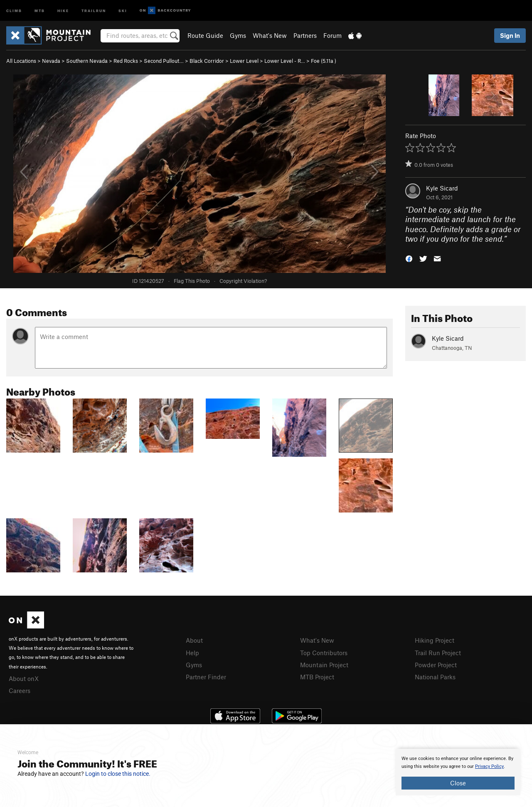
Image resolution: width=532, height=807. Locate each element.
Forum (332, 35)
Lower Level (244, 61)
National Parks (435, 677)
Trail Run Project (438, 653)
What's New (270, 35)
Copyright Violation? (243, 281)
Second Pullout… (164, 61)
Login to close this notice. (118, 774)
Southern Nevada (87, 61)
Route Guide (205, 35)
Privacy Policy (489, 766)
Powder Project (436, 665)
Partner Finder (206, 677)
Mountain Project (324, 665)
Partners (305, 35)
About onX (24, 678)
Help (192, 653)
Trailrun (94, 10)
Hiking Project (435, 640)
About (194, 640)
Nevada (51, 61)
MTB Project (317, 677)
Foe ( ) (324, 61)
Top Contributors (324, 653)
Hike (63, 10)
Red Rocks (126, 61)
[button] (409, 258)
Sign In (510, 35)
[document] (458, 772)
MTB (40, 10)
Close (458, 783)
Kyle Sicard (442, 188)
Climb (14, 10)
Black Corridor (207, 61)
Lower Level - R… (285, 61)
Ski (123, 10)
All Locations (21, 61)
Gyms (238, 35)
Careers (20, 691)
